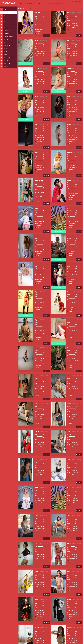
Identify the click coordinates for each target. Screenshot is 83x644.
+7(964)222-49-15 (77, 96)
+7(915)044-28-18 (44, 236)
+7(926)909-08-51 (44, 208)
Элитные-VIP (40, 3)
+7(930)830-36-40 (44, 571)
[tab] (21, 8)
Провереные (46, 3)
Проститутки (23, 3)
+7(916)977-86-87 (44, 292)
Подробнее (46, 36)
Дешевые (33, 3)
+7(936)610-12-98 (77, 152)
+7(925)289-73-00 (39, 182)
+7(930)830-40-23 (77, 627)
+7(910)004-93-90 (77, 320)
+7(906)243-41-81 (39, 14)
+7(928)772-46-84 (77, 180)
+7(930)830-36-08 (77, 292)
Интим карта (62, 3)
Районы (52, 3)
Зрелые (28, 3)
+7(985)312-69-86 (44, 376)
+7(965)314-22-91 (44, 543)
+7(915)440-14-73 (44, 40)
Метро (57, 3)
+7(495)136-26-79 (77, 68)
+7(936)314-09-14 (44, 152)
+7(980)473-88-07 (77, 124)
